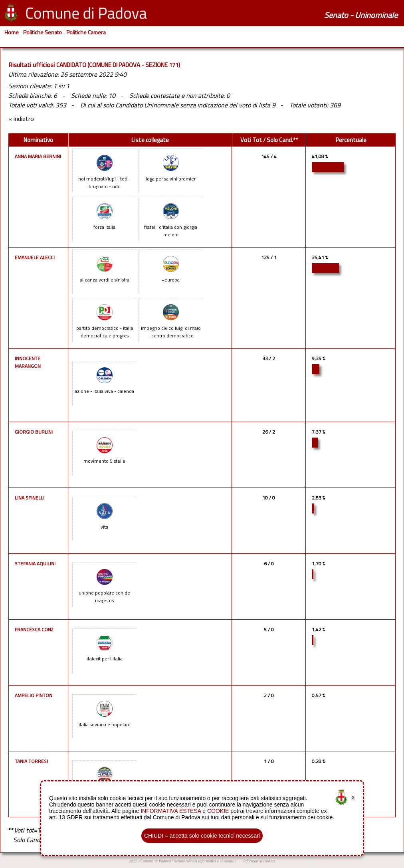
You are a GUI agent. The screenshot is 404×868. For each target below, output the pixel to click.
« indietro (21, 119)
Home (12, 32)
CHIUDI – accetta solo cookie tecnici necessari (202, 836)
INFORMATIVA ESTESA (171, 811)
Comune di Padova (155, 861)
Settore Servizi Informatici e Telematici (205, 861)
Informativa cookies (259, 861)
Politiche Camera (86, 32)
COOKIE (218, 811)
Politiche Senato (43, 32)
